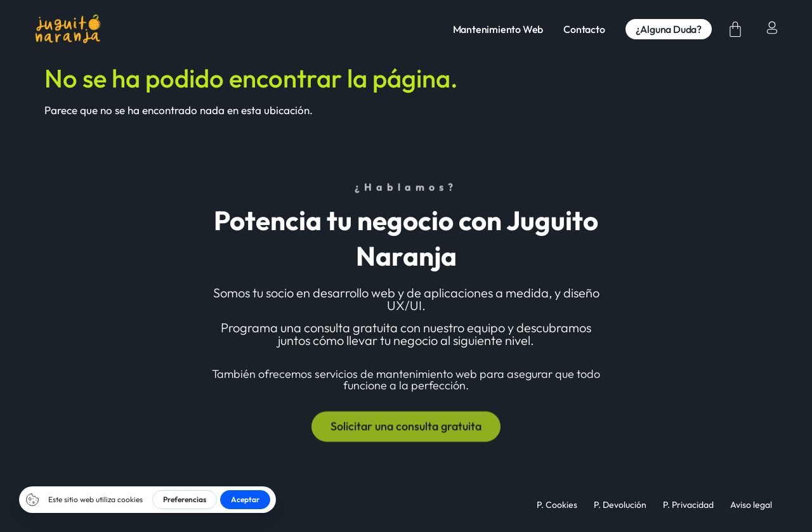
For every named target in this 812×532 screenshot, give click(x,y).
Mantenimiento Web (498, 29)
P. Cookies (557, 505)
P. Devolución (620, 505)
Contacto (584, 29)
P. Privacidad (688, 505)
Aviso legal (751, 505)
